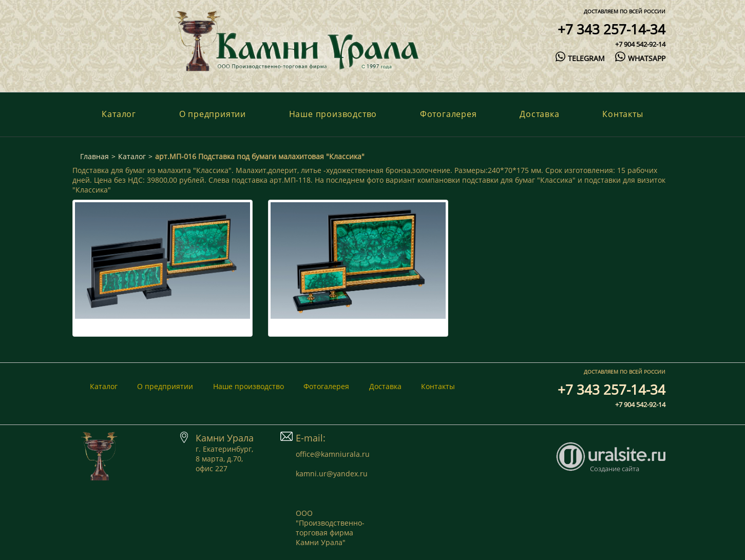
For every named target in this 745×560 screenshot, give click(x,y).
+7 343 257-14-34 (612, 29)
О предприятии (213, 114)
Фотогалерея (448, 114)
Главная (94, 156)
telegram (580, 58)
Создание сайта (615, 469)
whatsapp (640, 58)
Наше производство (333, 114)
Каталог (119, 114)
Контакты (623, 114)
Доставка (539, 114)
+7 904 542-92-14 (640, 44)
